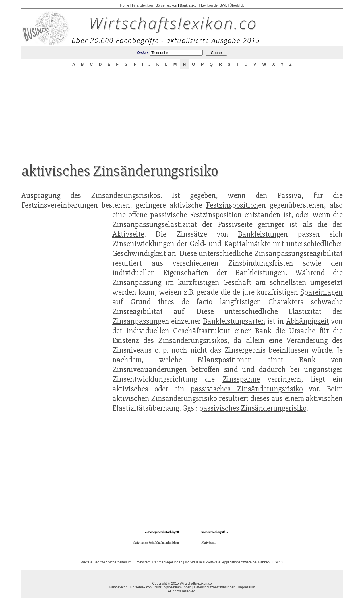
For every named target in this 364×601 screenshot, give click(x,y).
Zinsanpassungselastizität (155, 224)
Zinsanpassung (137, 282)
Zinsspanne (241, 379)
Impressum (246, 587)
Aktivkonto (209, 543)
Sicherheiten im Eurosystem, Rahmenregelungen (145, 562)
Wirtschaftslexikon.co (173, 23)
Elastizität (305, 311)
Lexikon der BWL (214, 5)
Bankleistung (259, 234)
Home (125, 5)
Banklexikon (189, 5)
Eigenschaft (182, 273)
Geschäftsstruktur (202, 331)
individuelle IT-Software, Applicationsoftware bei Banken (227, 562)
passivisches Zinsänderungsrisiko (247, 389)
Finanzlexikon (142, 5)
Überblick (237, 5)
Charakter (284, 302)
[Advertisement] (182, 111)
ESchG (278, 562)
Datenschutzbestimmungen (215, 587)
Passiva (289, 195)
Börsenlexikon (166, 5)
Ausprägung (41, 195)
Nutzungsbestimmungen (173, 587)
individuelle (132, 273)
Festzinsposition (232, 205)
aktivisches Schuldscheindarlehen (156, 543)
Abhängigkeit (308, 321)
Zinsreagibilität (137, 311)
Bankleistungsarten (234, 321)
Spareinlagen (321, 292)
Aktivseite (128, 234)
